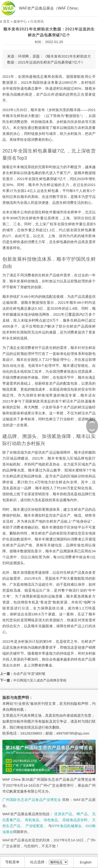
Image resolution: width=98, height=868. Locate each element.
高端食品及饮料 (75, 820)
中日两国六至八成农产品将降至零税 (40, 680)
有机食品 (32, 820)
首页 (6, 21)
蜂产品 (82, 814)
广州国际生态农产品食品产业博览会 (32, 800)
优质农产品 (63, 814)
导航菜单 (12, 862)
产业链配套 (35, 826)
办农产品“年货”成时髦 (29, 674)
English (86, 862)
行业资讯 (37, 21)
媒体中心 (20, 21)
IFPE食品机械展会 (67, 826)
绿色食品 (51, 820)
